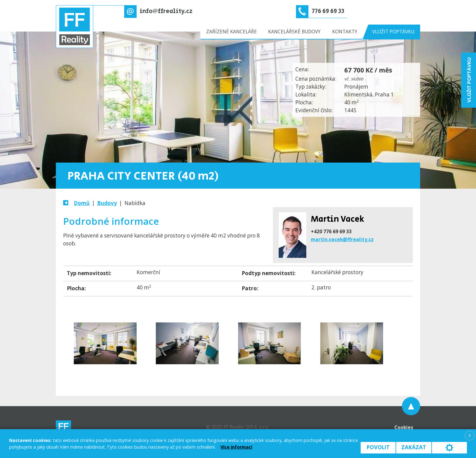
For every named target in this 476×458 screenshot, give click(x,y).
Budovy (107, 203)
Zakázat (414, 448)
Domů (82, 203)
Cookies (404, 427)
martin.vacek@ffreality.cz (342, 239)
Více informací (236, 447)
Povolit (378, 448)
